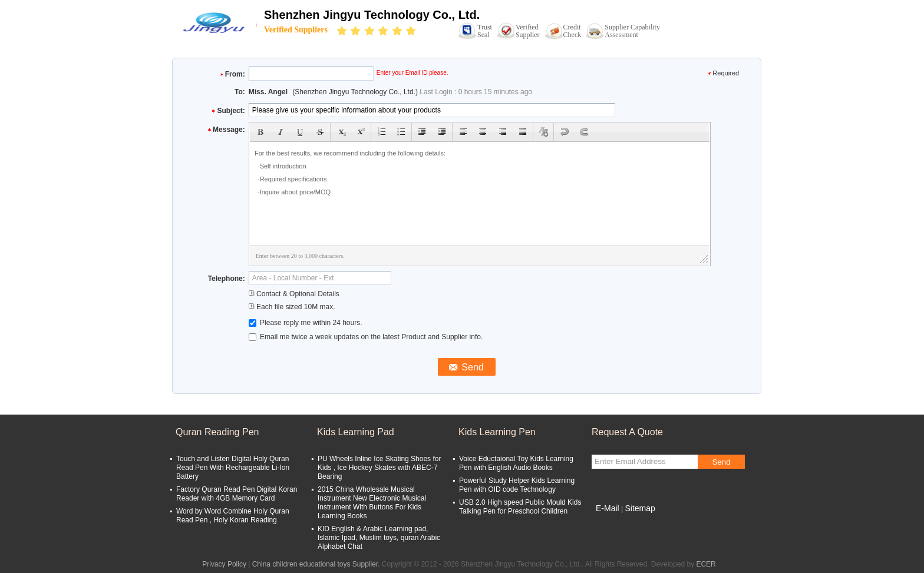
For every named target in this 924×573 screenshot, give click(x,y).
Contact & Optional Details (294, 294)
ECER (706, 564)
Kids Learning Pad (356, 432)
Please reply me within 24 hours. (306, 323)
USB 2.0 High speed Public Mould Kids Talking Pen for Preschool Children (520, 507)
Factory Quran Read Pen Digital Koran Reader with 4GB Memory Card (237, 494)
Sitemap (640, 508)
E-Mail (608, 508)
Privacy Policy (224, 564)
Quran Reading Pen (217, 432)
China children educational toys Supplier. (317, 564)
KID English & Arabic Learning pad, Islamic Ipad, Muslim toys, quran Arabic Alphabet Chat (379, 538)
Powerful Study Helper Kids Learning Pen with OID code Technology (517, 485)
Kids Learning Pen (497, 432)
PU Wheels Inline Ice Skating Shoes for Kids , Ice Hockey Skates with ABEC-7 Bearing (379, 468)
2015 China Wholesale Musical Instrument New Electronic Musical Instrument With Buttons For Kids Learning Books (372, 503)
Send (721, 462)
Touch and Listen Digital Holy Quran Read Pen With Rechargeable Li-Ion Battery (233, 468)
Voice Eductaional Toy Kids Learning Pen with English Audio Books (516, 463)
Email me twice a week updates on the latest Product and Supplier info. (366, 337)
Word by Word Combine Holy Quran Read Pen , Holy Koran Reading (233, 516)
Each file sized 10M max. (292, 307)
